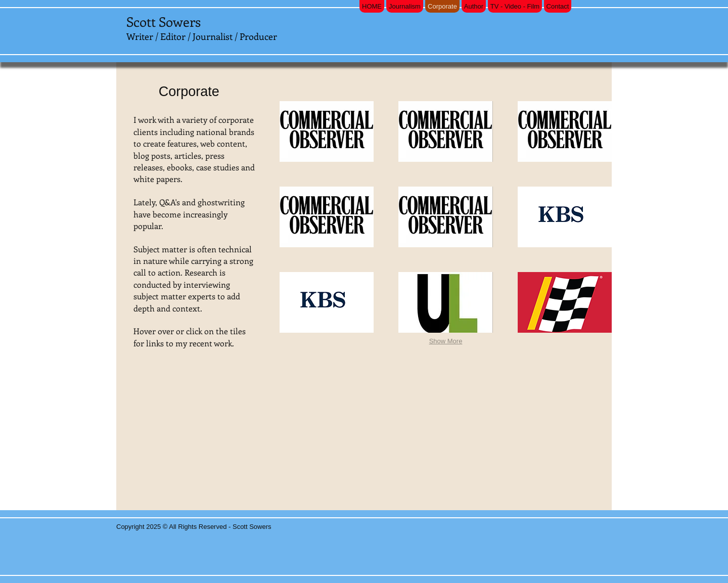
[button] (327, 131)
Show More (446, 341)
